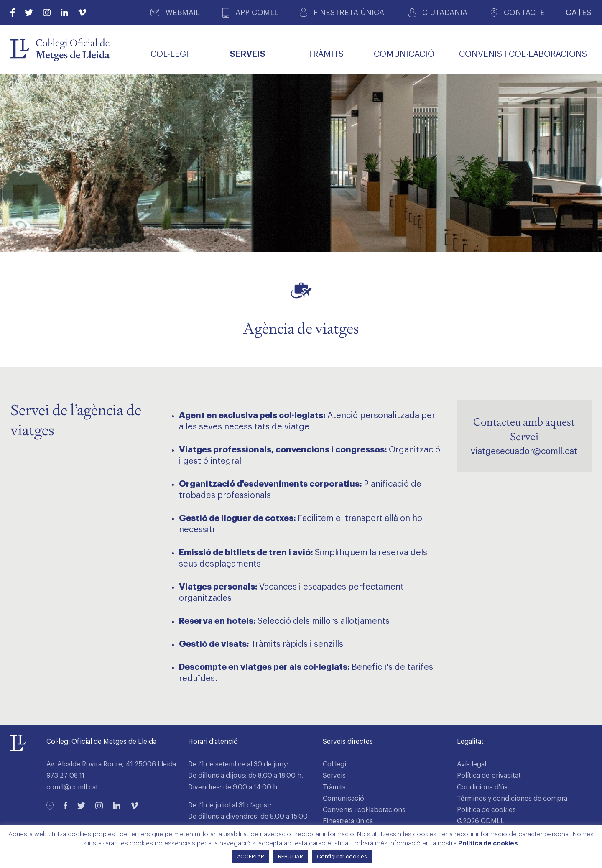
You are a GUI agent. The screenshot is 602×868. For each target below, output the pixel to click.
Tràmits (334, 787)
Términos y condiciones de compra (512, 799)
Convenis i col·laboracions (364, 810)
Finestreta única (348, 821)
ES (587, 12)
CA (571, 12)
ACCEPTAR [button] (251, 857)
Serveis (334, 776)
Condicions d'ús (482, 787)
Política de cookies (486, 810)
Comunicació (343, 799)
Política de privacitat (489, 776)
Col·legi (334, 764)
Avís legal (472, 764)
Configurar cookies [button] (342, 857)
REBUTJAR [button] (291, 857)
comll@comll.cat (72, 787)
